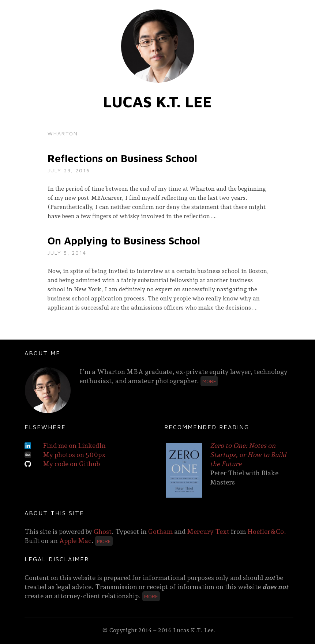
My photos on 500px (74, 455)
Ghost (103, 531)
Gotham (160, 531)
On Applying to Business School (124, 241)
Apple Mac (75, 541)
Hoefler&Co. (267, 531)
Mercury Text (208, 531)
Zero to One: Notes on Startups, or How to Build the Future (248, 455)
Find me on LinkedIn (74, 445)
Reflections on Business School (122, 158)
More (209, 381)
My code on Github (71, 464)
